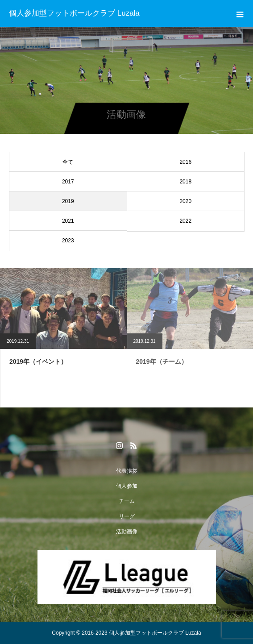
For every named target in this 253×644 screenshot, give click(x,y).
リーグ (127, 516)
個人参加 (127, 486)
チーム (127, 501)
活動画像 (127, 532)
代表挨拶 (127, 471)
